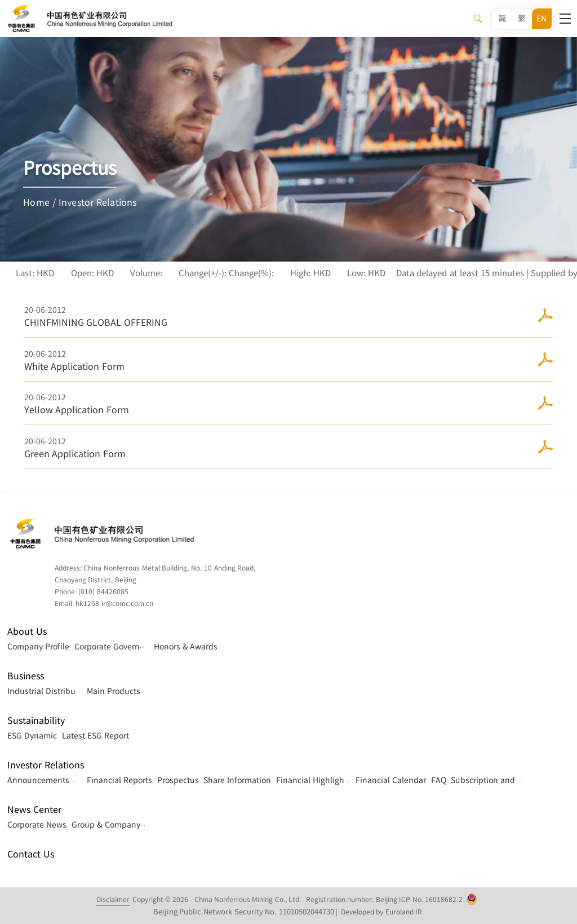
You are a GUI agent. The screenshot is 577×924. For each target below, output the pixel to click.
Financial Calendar (391, 780)
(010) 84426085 (103, 591)
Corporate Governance (116, 646)
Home (36, 202)
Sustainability (36, 720)
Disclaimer (113, 899)
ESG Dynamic (32, 735)
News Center (34, 809)
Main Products (114, 691)
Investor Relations (98, 202)
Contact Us (30, 854)
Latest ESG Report (96, 735)
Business (26, 676)
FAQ (439, 780)
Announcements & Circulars (60, 780)
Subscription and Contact (498, 780)
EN (542, 18)
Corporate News (37, 824)
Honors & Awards (186, 646)
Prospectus (178, 780)
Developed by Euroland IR (381, 912)
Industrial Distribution (49, 691)
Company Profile (38, 646)
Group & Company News (117, 824)
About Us (27, 631)
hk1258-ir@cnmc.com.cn (114, 603)
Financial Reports (119, 780)
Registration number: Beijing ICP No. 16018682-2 (384, 899)
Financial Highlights (314, 780)
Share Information (237, 780)
